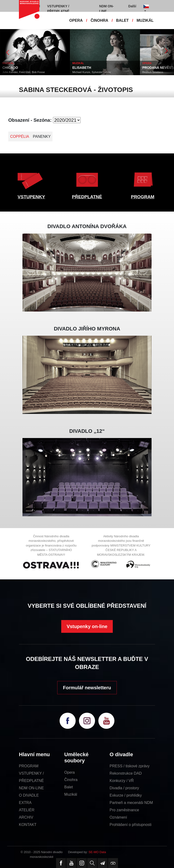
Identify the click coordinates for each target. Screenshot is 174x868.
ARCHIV (26, 817)
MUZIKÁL (145, 20)
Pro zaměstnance (124, 810)
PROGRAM (143, 197)
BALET (122, 20)
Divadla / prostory (124, 788)
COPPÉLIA (20, 137)
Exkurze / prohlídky (126, 795)
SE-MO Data (97, 852)
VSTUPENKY (31, 197)
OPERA (76, 20)
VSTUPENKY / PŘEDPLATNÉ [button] (58, 9)
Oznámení (118, 817)
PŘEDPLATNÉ (87, 197)
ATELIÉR (27, 810)
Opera (70, 772)
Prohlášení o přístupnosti (131, 825)
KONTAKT (28, 825)
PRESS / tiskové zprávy (130, 766)
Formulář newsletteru (87, 688)
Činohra (71, 780)
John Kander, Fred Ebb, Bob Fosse (24, 72)
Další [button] (132, 6)
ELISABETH (82, 68)
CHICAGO (10, 68)
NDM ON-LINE (31, 788)
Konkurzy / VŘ (122, 781)
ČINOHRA (99, 20)
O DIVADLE (29, 795)
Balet (69, 787)
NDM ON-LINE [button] (107, 9)
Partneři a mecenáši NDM (131, 803)
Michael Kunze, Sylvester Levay (92, 72)
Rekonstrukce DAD (126, 773)
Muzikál (71, 794)
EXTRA (25, 803)
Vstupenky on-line (87, 626)
